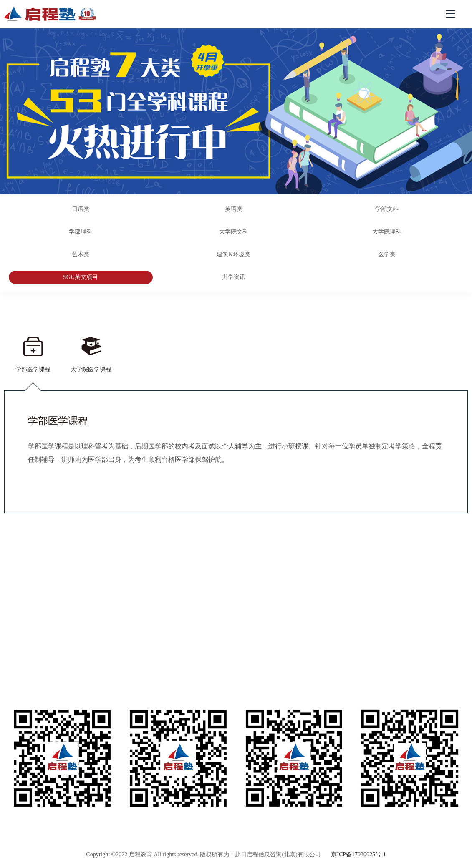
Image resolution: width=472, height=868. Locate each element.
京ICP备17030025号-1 (358, 854)
